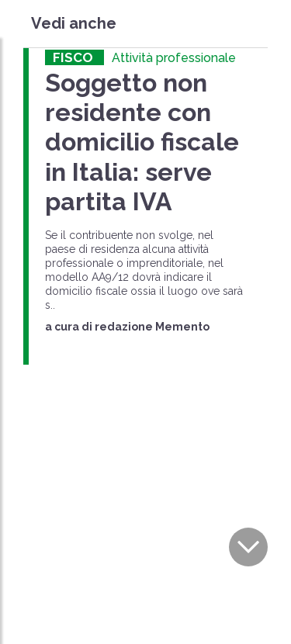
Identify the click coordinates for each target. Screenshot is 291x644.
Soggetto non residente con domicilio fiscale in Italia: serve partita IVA (142, 142)
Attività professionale (174, 58)
